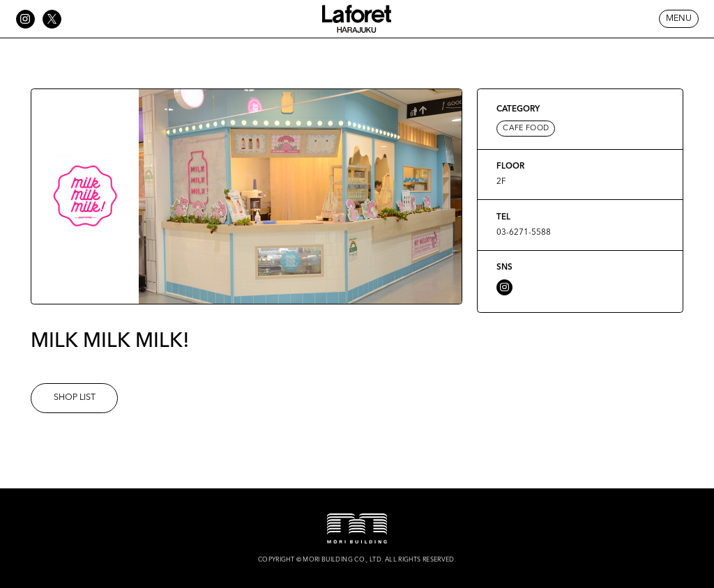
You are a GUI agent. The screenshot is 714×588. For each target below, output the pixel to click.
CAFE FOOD (526, 129)
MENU (679, 18)
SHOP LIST (75, 397)
